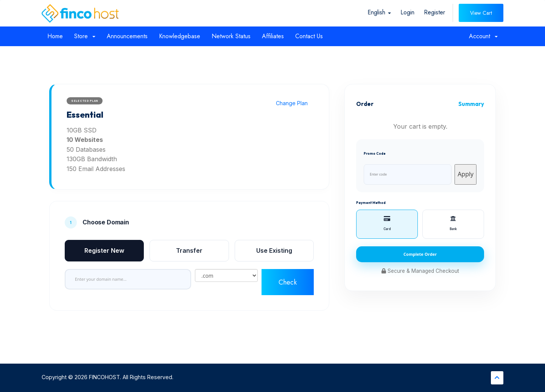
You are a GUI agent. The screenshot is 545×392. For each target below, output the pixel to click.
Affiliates (273, 36)
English (379, 12)
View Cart (481, 13)
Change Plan (292, 103)
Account (483, 36)
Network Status (231, 36)
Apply (466, 174)
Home (55, 36)
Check (288, 282)
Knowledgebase (180, 36)
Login (407, 12)
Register (434, 12)
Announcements (127, 36)
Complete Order (420, 254)
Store (85, 36)
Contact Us (309, 36)
